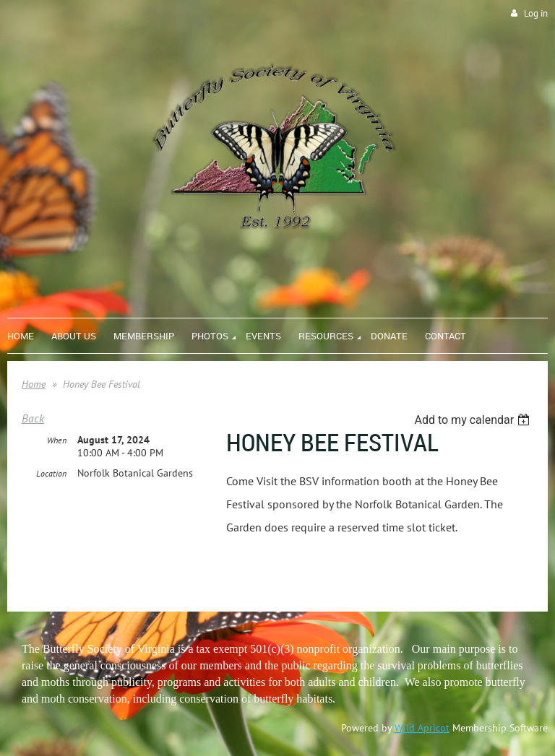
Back (33, 418)
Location (51, 473)
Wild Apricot (422, 728)
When (57, 440)
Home (34, 384)
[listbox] (474, 420)
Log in (536, 13)
